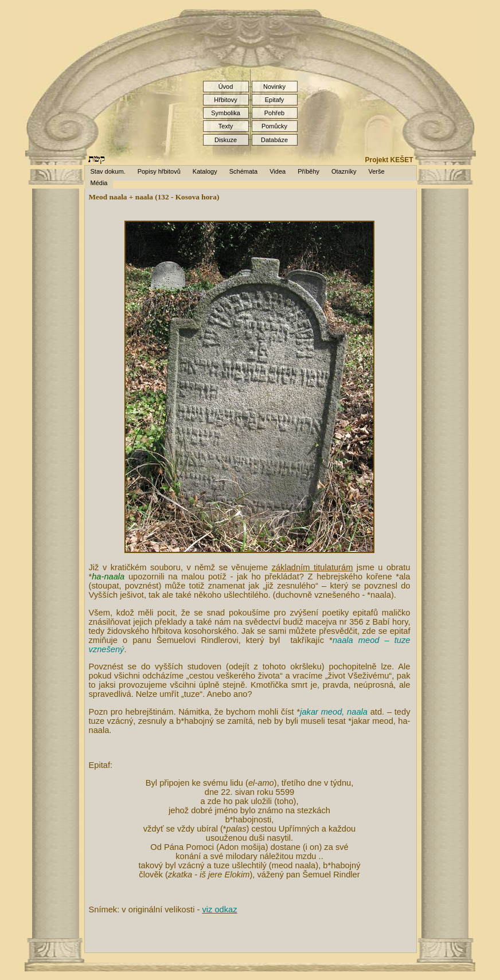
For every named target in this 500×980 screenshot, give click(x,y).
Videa (278, 171)
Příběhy (308, 171)
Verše (376, 171)
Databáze (274, 140)
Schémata (244, 171)
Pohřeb (274, 113)
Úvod (226, 87)
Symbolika (226, 113)
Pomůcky (274, 126)
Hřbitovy (225, 100)
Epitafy (275, 100)
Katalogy (205, 171)
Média (99, 183)
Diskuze (226, 140)
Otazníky (344, 171)
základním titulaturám (312, 567)
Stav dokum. (108, 171)
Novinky (274, 87)
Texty (226, 126)
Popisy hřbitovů (159, 171)
